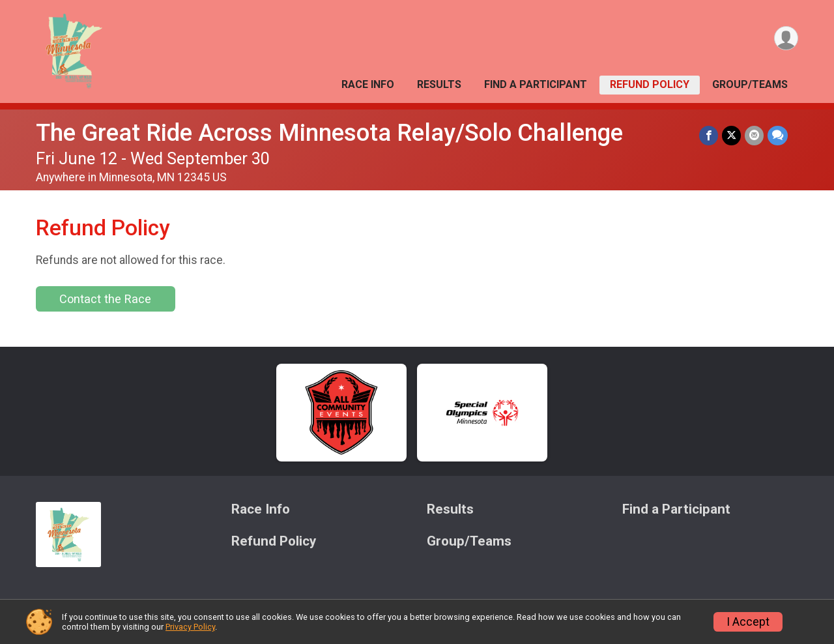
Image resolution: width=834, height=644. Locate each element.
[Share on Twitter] (731, 135)
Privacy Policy (190, 627)
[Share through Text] (778, 135)
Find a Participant (536, 84)
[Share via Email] (754, 135)
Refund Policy (650, 84)
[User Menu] (786, 38)
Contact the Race (105, 299)
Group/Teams (750, 84)
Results (439, 84)
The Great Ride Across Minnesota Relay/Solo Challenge (329, 133)
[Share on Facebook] (709, 135)
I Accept (748, 622)
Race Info (368, 84)
